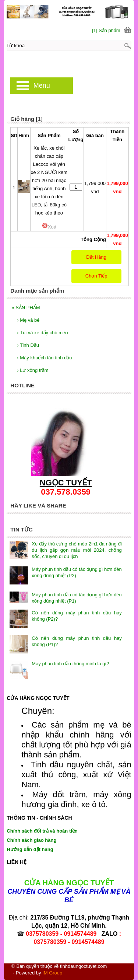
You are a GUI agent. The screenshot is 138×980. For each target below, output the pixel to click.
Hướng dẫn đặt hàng (30, 849)
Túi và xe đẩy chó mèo (42, 333)
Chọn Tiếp (96, 276)
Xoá (49, 227)
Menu (42, 86)
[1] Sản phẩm (106, 30)
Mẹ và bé (28, 320)
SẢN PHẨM (26, 308)
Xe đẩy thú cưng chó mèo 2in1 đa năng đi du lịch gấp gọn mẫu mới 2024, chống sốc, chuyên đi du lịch (77, 550)
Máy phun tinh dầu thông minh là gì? (70, 664)
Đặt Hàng (96, 257)
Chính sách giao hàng (31, 840)
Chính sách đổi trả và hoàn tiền (42, 831)
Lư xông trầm (33, 370)
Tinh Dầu (28, 345)
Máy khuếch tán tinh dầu (44, 358)
